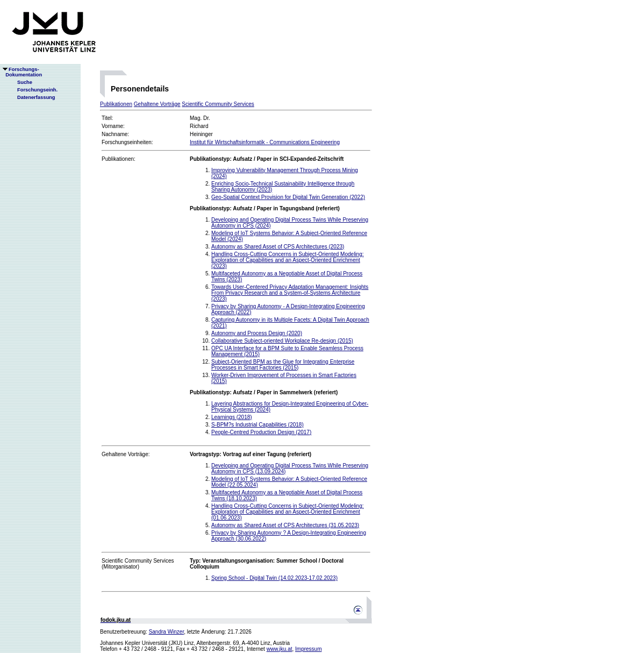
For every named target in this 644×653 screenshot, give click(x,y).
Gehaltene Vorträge (157, 104)
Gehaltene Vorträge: (126, 454)
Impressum (308, 649)
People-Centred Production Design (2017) (261, 432)
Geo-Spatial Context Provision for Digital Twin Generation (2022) (288, 197)
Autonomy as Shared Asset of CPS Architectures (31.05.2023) (285, 525)
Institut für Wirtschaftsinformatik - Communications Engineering (265, 142)
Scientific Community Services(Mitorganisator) (138, 564)
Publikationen (116, 104)
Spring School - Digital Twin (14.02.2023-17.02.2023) (274, 578)
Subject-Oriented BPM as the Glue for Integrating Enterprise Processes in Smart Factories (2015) (283, 365)
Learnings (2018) (232, 417)
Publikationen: (119, 159)
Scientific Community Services (218, 104)
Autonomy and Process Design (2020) (257, 333)
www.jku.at (280, 649)
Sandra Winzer (167, 632)
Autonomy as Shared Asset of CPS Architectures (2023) (278, 247)
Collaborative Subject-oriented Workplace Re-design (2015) (282, 341)
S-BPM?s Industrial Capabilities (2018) (257, 425)
